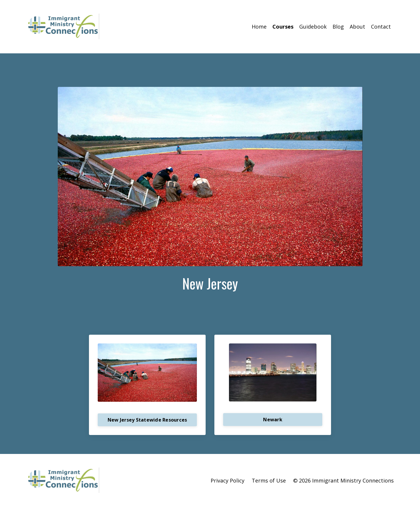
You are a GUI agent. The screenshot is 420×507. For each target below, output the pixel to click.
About (357, 27)
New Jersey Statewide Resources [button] (147, 420)
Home (259, 27)
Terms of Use (269, 480)
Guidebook (313, 27)
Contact (381, 27)
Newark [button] (273, 419)
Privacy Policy (228, 480)
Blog (338, 27)
